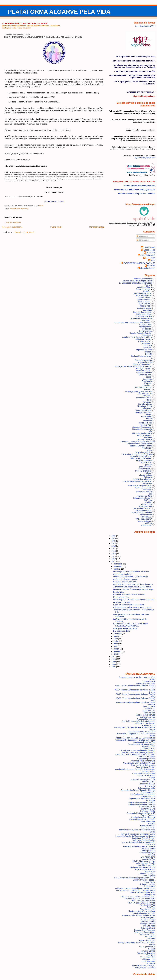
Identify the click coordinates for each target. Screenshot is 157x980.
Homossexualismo (147, 826)
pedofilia (149, 465)
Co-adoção (147, 329)
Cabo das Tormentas (146, 757)
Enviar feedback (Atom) (24, 232)
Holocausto (147, 408)
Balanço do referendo (142, 312)
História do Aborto (145, 406)
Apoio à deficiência (143, 295)
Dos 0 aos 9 (150, 786)
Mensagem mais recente (12, 227)
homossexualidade (143, 410)
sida (151, 494)
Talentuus (151, 949)
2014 (114, 556)
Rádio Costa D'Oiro (147, 934)
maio (116, 644)
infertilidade (148, 421)
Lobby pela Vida (148, 859)
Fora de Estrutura (148, 815)
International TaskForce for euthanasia (139, 846)
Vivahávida (151, 963)
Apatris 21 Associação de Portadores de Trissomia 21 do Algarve (138, 722)
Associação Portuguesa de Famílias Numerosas (135, 740)
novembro (118, 566)
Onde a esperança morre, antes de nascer (131, 577)
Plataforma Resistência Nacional (142, 911)
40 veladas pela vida (122, 602)
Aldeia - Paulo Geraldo (146, 715)
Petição (148, 473)
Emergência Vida (148, 796)
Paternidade (146, 463)
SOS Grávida (150, 936)
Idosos (149, 414)
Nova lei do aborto (143, 452)
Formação (147, 402)
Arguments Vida (149, 725)
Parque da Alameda (144, 460)
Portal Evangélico (148, 917)
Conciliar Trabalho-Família (140, 333)
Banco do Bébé (149, 746)
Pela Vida (151, 907)
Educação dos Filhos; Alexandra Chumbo (138, 790)
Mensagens (143, 236)
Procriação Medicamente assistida (137, 481)
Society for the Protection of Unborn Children (137, 943)
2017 (114, 549)
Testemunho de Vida (142, 508)
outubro (117, 569)
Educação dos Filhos (142, 364)
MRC (153, 260)
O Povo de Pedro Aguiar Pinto (143, 892)
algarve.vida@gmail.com (145, 158)
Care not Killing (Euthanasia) (143, 765)
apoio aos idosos (144, 308)
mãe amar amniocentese (142, 433)
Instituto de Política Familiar (144, 840)
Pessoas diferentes (143, 471)
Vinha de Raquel (148, 961)
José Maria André (148, 255)
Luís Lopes (150, 258)
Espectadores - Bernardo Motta (142, 798)
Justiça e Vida (145, 425)
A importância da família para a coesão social (132, 587)
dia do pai (147, 348)
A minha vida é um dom (145, 684)
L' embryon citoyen (147, 853)
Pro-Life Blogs (149, 926)
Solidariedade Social (142, 498)
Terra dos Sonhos (148, 951)
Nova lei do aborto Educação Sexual (137, 454)
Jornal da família (148, 849)
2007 (114, 667)
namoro (149, 450)
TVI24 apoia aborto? (144, 519)
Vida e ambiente (145, 521)
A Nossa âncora (148, 681)
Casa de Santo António (146, 767)
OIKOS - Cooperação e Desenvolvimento (138, 897)
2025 (114, 538)
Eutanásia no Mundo (143, 387)
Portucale (151, 266)
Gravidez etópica (145, 404)
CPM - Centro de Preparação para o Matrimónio (135, 755)
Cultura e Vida (144, 341)
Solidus (152, 945)
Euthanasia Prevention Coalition (142, 803)
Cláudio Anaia (149, 247)
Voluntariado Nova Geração (144, 966)
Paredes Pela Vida (147, 905)
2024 (114, 541)
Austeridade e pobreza (123, 574)
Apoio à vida (145, 306)
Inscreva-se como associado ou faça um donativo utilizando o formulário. (31, 26)
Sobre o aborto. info (147, 940)
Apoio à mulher (144, 302)
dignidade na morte (144, 350)
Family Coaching (148, 809)
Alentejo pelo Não (148, 717)
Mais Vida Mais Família (145, 863)
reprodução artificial (144, 492)
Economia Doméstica (143, 360)
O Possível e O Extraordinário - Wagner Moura (136, 890)
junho (116, 641)
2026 (114, 536)
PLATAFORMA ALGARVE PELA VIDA (59, 12)
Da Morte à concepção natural (143, 780)
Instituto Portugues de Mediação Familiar (138, 834)
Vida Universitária (148, 957)
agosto (117, 636)
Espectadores (149, 250)
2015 (114, 554)
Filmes (149, 400)
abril (116, 646)
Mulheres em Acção (147, 874)
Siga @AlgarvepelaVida (145, 26)
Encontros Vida (145, 375)
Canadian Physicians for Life (143, 761)
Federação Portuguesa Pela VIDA (141, 813)
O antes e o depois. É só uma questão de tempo (133, 589)
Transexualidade (145, 515)
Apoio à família (15, 209)
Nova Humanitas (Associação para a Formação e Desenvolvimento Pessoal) (135, 879)
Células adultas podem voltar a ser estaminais (132, 607)
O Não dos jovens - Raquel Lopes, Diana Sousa (135, 888)
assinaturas (148, 310)
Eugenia (148, 383)
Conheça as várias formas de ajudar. (16, 28)
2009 (114, 662)
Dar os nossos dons (121, 631)
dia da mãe (148, 346)
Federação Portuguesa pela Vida (139, 392)
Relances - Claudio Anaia (145, 932)
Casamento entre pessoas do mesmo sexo (132, 323)
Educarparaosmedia (147, 788)
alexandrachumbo (148, 268)
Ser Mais (151, 938)
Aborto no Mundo (143, 289)
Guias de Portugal (148, 821)
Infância (149, 419)
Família (147, 389)
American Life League (146, 719)
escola (149, 377)
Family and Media (148, 811)
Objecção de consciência (141, 456)
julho (116, 639)
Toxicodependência (143, 511)
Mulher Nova (150, 872)
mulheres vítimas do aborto (141, 446)
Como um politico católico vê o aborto (129, 605)
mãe (150, 431)
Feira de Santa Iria (145, 394)
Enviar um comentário (13, 223)
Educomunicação (148, 792)
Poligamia (148, 477)
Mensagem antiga (97, 227)
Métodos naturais (144, 435)
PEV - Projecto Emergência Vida (142, 903)
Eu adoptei (151, 801)
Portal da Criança (148, 920)
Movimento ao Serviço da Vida (142, 867)
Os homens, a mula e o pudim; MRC (140, 899)
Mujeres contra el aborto (145, 869)
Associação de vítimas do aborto (142, 744)
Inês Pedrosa (147, 417)
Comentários (143, 240)
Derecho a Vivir (149, 782)
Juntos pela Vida (145, 423)
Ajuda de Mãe (149, 713)
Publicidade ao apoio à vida (140, 485)
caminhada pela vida (144, 316)
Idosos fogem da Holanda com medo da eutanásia (134, 600)
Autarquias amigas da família (125, 628)
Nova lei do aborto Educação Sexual (137, 281)
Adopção (146, 291)
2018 (114, 546)
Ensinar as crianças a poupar (125, 579)
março (117, 649)
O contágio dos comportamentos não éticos (131, 572)
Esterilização (147, 381)
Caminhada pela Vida (146, 759)
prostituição (148, 483)
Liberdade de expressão (142, 429)
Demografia (24, 209)
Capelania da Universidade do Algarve (139, 763)
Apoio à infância (144, 300)
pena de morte (145, 467)
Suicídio (148, 502)
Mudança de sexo (145, 440)
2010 (114, 659)
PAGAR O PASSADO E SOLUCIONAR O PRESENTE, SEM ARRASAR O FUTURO (43, 37)
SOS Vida (148, 500)
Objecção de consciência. (141, 458)
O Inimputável (149, 886)
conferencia (146, 335)
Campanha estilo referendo (141, 318)
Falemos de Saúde (147, 807)
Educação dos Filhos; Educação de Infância (133, 366)
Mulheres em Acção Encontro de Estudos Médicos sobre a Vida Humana (138, 443)
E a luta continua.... (121, 597)
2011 (114, 657)
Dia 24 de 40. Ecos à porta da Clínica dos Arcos (133, 584)
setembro (118, 634)
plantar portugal (146, 475)
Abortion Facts (149, 707)
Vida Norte (151, 955)
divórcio (148, 352)
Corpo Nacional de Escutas (144, 773)
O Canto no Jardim (147, 884)
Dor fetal (149, 354)
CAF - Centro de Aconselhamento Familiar (138, 750)
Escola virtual (119, 592)
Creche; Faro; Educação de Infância (137, 337)
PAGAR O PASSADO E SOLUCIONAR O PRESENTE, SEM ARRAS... (130, 625)
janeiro (117, 654)
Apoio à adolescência (142, 293)
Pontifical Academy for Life (144, 913)
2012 (114, 561)
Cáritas (152, 778)
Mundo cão (147, 448)
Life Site (152, 855)
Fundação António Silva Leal (143, 817)
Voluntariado (146, 525)
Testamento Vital (145, 506)
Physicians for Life (148, 909)
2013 (114, 559)
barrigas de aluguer (144, 314)
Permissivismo (144, 469)
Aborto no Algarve (145, 287)
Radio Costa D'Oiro (143, 488)
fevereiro (118, 651)
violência (149, 523)
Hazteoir (152, 823)
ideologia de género (143, 412)
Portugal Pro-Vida (148, 924)
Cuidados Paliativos (143, 339)
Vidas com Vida (149, 959)
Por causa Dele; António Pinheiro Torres (138, 915)
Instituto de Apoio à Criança (144, 838)
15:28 (41, 205)
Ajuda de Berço (149, 711)
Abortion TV (150, 709)
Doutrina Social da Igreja (141, 356)
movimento (148, 437)
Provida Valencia (148, 928)
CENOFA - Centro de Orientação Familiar (138, 752)
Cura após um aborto (146, 775)
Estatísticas (148, 379)
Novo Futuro (150, 882)
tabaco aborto (147, 504)
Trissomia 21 (146, 517)
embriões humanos (144, 373)
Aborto (147, 285)
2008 (114, 664)
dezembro (118, 564)
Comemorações (146, 331)
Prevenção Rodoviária (142, 479)
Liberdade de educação (141, 427)
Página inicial (56, 227)
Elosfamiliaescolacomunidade (143, 794)
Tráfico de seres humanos (142, 513)
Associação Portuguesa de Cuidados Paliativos (136, 738)
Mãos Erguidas (149, 876)
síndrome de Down (145, 496)
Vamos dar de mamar (146, 953)
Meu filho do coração (146, 865)
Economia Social (145, 362)
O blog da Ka (150, 894)
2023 (114, 543)
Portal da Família (148, 922)
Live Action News (148, 857)
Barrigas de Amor (148, 748)
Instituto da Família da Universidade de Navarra (135, 836)
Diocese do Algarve (147, 784)
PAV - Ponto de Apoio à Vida (143, 901)
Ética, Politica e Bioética (145, 968)
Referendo (147, 490)
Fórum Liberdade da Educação (142, 819)
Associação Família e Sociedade (141, 732)
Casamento (145, 320)
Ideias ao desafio (148, 828)
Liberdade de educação (143, 279)
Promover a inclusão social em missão (129, 595)
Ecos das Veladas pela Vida (125, 582)
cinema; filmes (145, 327)
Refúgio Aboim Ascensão (145, 930)
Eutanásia (146, 385)
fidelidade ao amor (144, 398)
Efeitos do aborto (143, 371)
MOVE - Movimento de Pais (143, 861)
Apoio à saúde (144, 304)
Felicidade (146, 396)
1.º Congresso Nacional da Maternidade (136, 283)
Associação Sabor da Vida (144, 742)
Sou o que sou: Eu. (147, 947)
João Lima (151, 252)
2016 (114, 551)
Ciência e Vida (145, 325)
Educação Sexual (143, 369)
